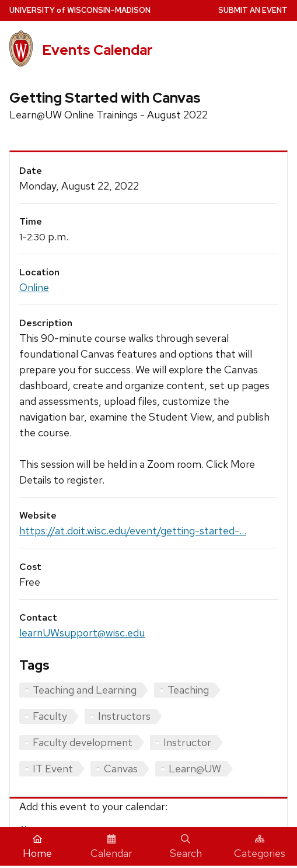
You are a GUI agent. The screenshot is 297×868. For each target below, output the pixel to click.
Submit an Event (253, 10)
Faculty (50, 716)
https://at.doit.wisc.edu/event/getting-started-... (133, 531)
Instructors (124, 716)
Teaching (188, 690)
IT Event (53, 769)
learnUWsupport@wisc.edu (82, 633)
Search (186, 847)
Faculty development (83, 742)
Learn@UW (195, 769)
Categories (260, 847)
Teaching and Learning (85, 690)
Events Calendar (97, 50)
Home (37, 847)
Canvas (121, 769)
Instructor (187, 742)
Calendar (111, 847)
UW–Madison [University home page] (80, 10)
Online (34, 287)
